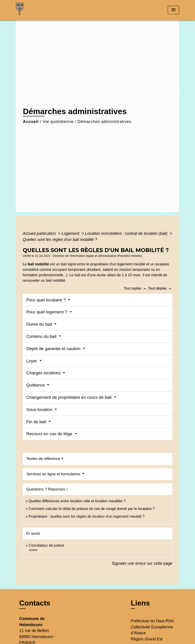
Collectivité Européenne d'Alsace (152, 630)
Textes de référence (43, 459)
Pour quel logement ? (47, 312)
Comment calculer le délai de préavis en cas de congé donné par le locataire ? (92, 509)
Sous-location (40, 410)
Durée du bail (40, 324)
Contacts (35, 603)
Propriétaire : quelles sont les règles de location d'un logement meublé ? (87, 516)
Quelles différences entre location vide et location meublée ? (77, 501)
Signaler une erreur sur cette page (142, 563)
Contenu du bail (42, 336)
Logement (71, 233)
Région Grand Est (147, 639)
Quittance (36, 385)
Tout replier (136, 288)
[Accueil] (44, 10)
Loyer (32, 361)
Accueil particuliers (40, 233)
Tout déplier (160, 288)
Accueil (31, 122)
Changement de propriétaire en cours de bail (69, 397)
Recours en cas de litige (50, 434)
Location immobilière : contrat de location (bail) (127, 233)
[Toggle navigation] (173, 10)
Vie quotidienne (58, 122)
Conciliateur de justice (46, 545)
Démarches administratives (104, 122)
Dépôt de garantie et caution (54, 349)
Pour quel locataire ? (47, 300)
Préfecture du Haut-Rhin (152, 621)
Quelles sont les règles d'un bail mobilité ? (60, 240)
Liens (140, 603)
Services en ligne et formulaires (54, 474)
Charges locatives (44, 373)
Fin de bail (37, 422)
